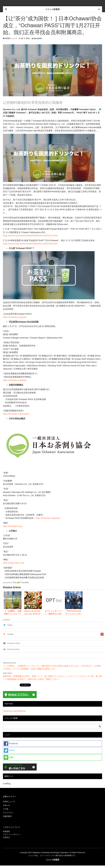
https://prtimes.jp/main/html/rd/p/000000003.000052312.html (30, 236)
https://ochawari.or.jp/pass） (49, 518)
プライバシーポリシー (12, 834)
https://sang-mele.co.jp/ (14, 563)
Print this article (11, 649)
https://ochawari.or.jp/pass (15, 317)
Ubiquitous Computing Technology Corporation (50, 853)
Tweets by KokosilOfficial (14, 711)
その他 (6, 809)
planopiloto (38, 38)
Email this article (12, 643)
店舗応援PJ (7, 816)
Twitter (10, 625)
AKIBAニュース (11, 38)
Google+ (11, 634)
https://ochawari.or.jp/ (13, 526)
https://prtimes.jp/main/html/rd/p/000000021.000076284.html (30, 244)
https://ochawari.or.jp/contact (16, 414)
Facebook (11, 744)
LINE (9, 757)
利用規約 (6, 831)
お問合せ (6, 837)
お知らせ (6, 805)
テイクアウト (8, 813)
